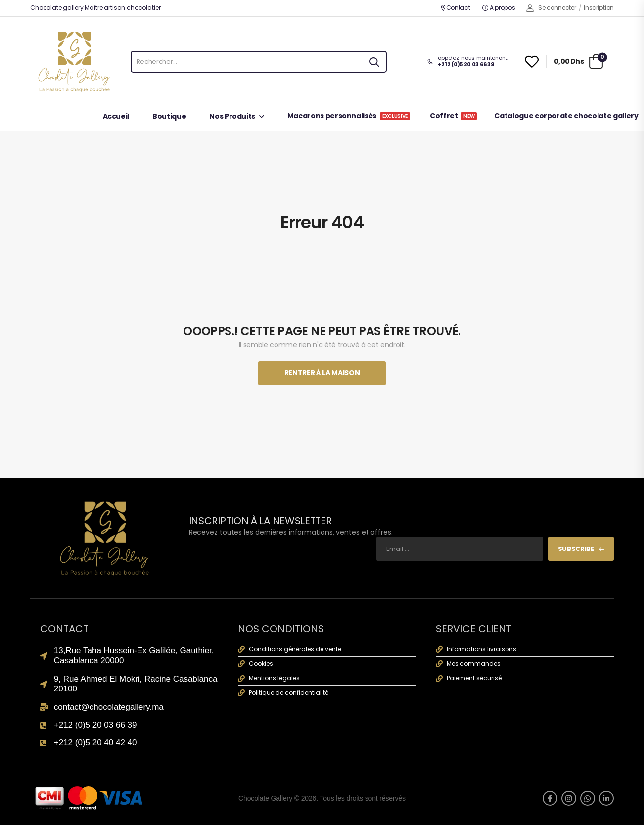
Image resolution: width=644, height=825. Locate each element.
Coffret (454, 116)
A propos (499, 8)
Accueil (116, 117)
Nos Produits (232, 117)
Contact (455, 8)
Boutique (169, 117)
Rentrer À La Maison (322, 373)
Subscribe (576, 549)
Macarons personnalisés (349, 116)
